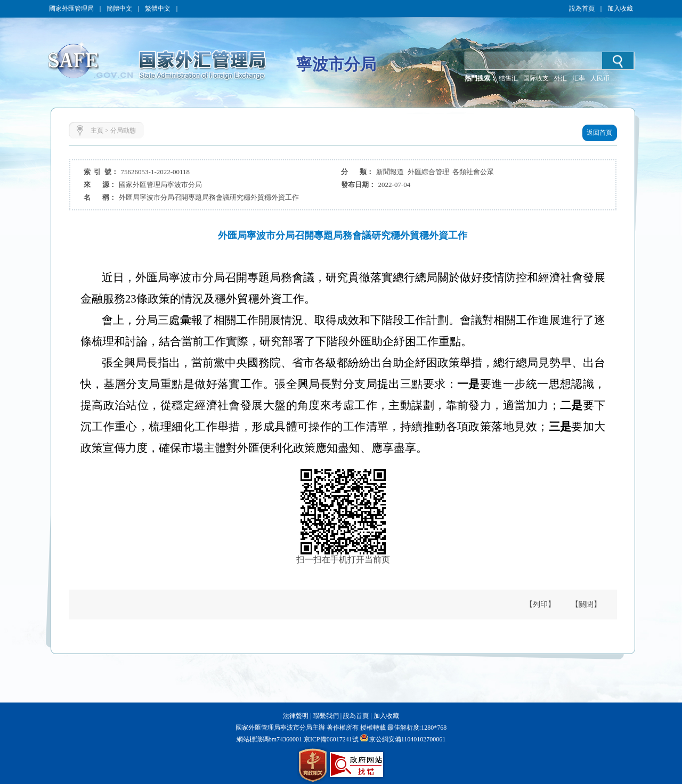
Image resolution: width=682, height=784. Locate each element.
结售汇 (508, 78)
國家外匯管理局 (71, 9)
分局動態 (123, 130)
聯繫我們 (326, 716)
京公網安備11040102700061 (408, 739)
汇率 (579, 78)
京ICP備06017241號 (330, 739)
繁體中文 (158, 9)
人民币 (600, 78)
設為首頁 (582, 9)
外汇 (561, 78)
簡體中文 (119, 9)
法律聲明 (296, 716)
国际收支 (536, 78)
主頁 (97, 130)
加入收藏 (620, 9)
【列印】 (540, 604)
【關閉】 (586, 604)
